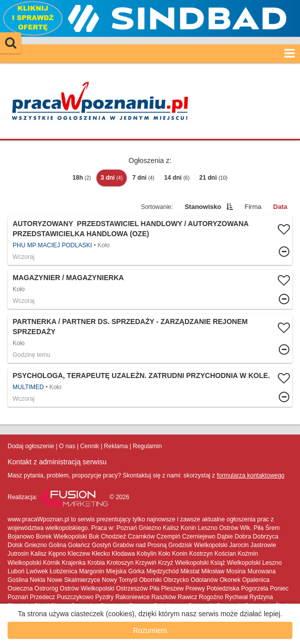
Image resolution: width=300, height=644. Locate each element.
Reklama (116, 446)
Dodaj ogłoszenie (31, 446)
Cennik (90, 446)
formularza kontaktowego (251, 475)
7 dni (143, 178)
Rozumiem (150, 630)
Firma (253, 207)
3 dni (112, 178)
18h (82, 178)
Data (280, 207)
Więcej (150, 289)
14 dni (177, 178)
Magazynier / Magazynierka (68, 278)
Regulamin (147, 446)
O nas (67, 446)
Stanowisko (203, 207)
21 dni (214, 178)
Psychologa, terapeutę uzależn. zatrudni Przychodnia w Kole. (141, 375)
